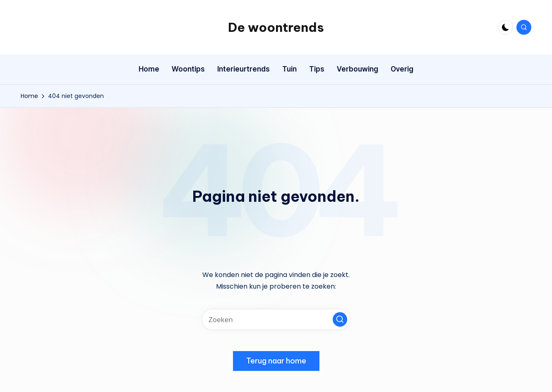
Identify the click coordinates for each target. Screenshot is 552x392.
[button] (340, 319)
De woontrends (276, 27)
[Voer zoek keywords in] (276, 319)
